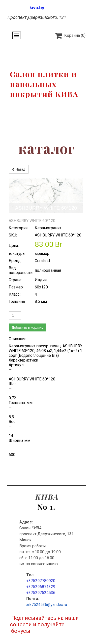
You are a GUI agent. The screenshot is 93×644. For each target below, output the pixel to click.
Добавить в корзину (28, 293)
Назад (19, 169)
